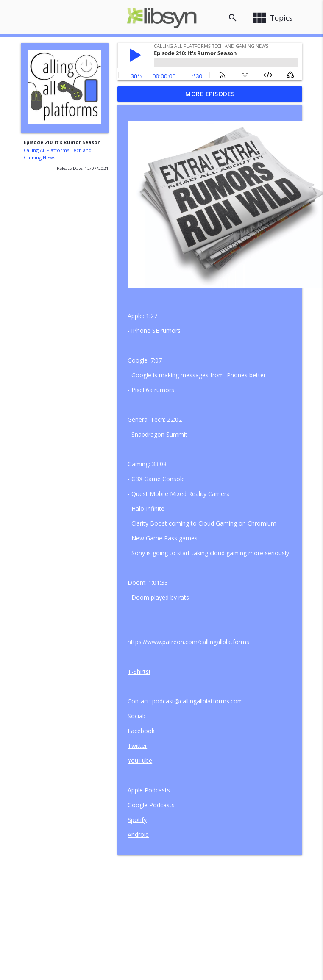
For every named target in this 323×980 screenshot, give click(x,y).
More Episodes (210, 94)
